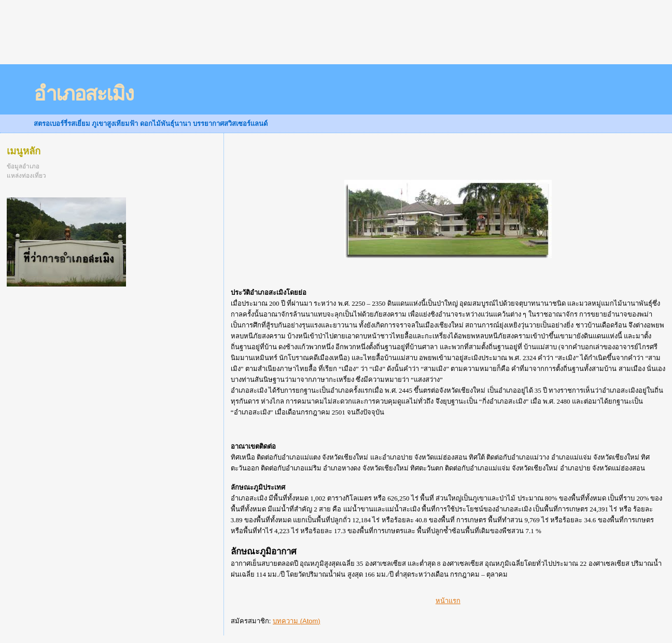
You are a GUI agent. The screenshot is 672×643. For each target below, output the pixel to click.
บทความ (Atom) (297, 621)
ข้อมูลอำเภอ (23, 166)
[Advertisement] (189, 39)
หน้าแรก (448, 601)
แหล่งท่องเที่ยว (26, 175)
